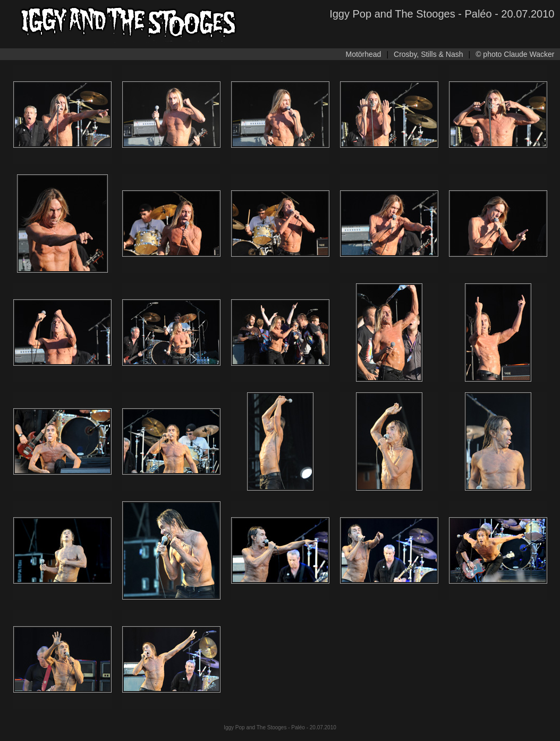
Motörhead (363, 54)
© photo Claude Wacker (515, 54)
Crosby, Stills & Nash (428, 54)
